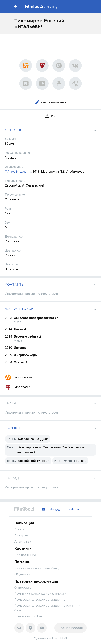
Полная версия (71, 628)
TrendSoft (59, 638)
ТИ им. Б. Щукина (18, 171)
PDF (50, 116)
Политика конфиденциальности (40, 593)
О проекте (23, 587)
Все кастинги (25, 555)
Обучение (22, 574)
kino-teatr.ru (18, 387)
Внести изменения (50, 102)
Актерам (21, 535)
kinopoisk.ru (19, 377)
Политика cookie (28, 616)
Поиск (19, 529)
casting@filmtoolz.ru (60, 509)
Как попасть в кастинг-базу (37, 568)
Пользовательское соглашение (40, 599)
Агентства (23, 541)
